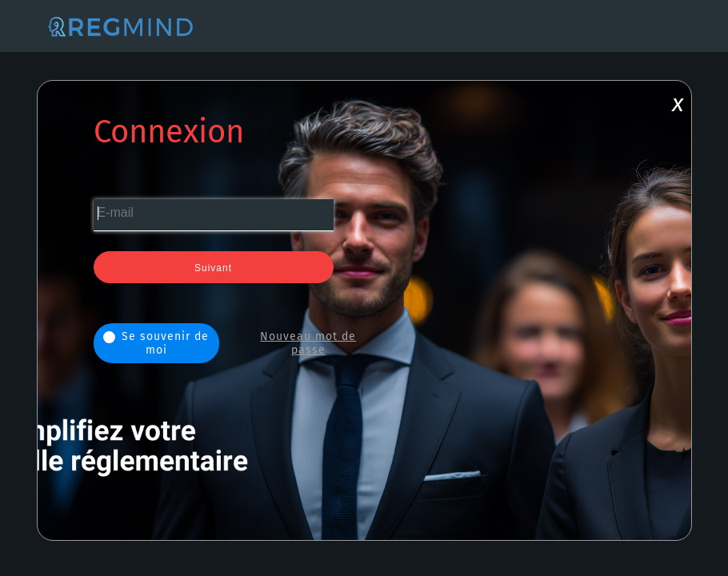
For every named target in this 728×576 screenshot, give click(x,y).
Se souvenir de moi (156, 343)
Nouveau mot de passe (308, 343)
